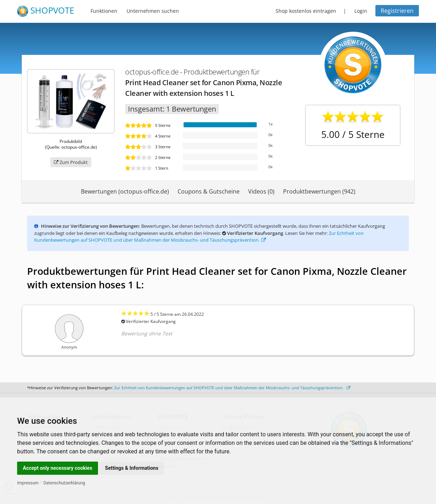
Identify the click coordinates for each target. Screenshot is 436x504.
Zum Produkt (71, 162)
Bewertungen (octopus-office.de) (125, 191)
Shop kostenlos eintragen (306, 11)
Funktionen (104, 11)
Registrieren (397, 11)
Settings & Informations (132, 468)
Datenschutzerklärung (64, 483)
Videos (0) (261, 191)
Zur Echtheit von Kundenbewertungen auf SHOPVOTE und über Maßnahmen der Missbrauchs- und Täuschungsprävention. (199, 237)
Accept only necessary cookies (58, 468)
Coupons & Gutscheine (209, 191)
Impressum (28, 483)
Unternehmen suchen (153, 11)
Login (361, 11)
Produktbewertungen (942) (319, 191)
